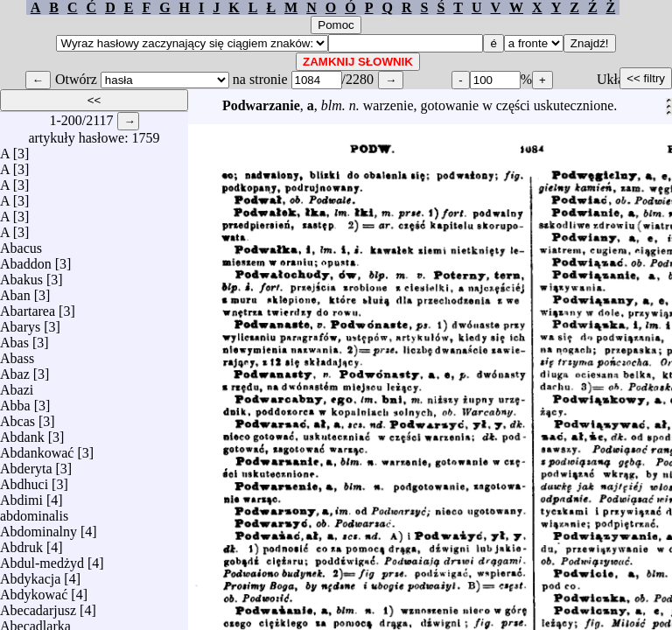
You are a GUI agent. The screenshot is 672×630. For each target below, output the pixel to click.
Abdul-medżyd (42, 559)
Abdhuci (24, 480)
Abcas (17, 417)
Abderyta (26, 464)
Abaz (15, 370)
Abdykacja (30, 574)
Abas (14, 338)
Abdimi (21, 496)
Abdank (22, 433)
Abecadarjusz (38, 606)
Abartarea (28, 307)
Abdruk (21, 543)
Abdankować (37, 448)
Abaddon (26, 259)
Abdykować (34, 590)
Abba (15, 401)
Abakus (21, 275)
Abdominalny (38, 527)
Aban (15, 291)
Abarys (20, 322)
